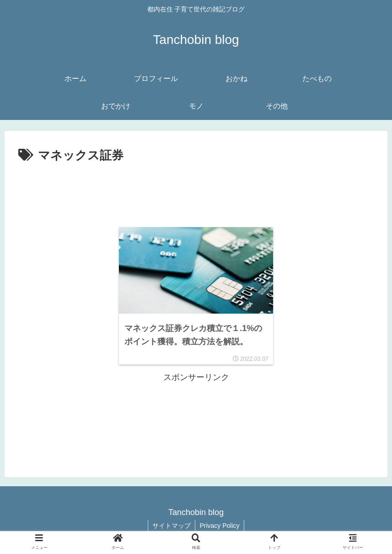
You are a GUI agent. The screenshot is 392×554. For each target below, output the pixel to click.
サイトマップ (171, 526)
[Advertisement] (196, 191)
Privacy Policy (220, 526)
